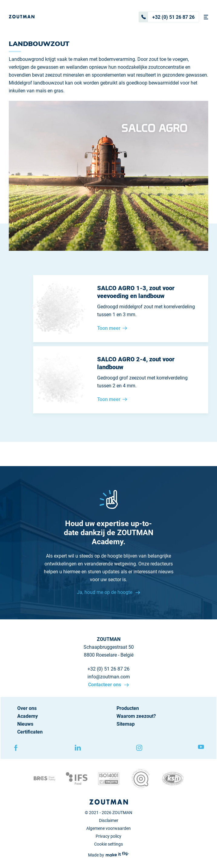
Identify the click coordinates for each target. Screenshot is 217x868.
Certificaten (30, 732)
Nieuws (25, 724)
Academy (28, 716)
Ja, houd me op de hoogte (105, 592)
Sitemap (126, 724)
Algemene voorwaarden (108, 828)
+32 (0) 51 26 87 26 (167, 17)
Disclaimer (109, 820)
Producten (128, 708)
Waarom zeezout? (136, 716)
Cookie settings (108, 844)
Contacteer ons (105, 685)
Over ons (27, 708)
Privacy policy (108, 836)
